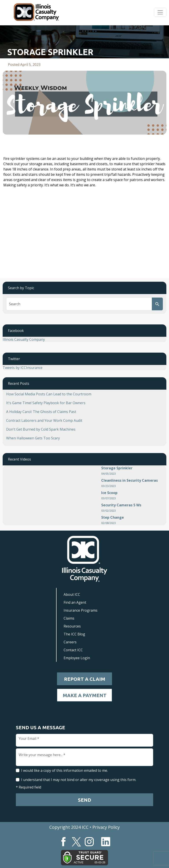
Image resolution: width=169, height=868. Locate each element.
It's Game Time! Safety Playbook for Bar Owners (46, 403)
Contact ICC (73, 650)
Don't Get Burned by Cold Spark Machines (41, 429)
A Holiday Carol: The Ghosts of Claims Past (41, 412)
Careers (70, 642)
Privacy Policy (106, 827)
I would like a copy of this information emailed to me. (64, 770)
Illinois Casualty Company (24, 339)
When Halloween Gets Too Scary (33, 438)
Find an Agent (75, 602)
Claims (69, 618)
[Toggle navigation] (160, 12)
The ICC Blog (74, 634)
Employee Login (77, 658)
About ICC (72, 594)
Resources (72, 626)
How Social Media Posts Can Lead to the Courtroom (49, 394)
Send (84, 800)
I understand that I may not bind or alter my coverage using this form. (79, 780)
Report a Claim (85, 679)
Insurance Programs (81, 610)
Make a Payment (85, 695)
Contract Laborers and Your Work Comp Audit (44, 420)
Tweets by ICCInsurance (23, 368)
